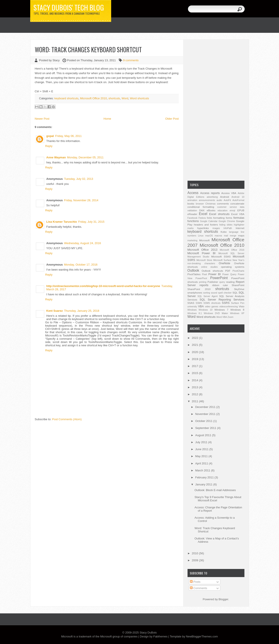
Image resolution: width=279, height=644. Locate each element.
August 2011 (204, 435)
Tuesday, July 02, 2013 (79, 179)
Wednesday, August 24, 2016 (83, 243)
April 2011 (202, 463)
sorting (207, 293)
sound (214, 293)
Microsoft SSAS (221, 256)
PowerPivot (201, 278)
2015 (196, 373)
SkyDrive (239, 289)
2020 (196, 352)
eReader (192, 214)
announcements (207, 200)
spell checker (225, 293)
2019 (196, 359)
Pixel (204, 274)
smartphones (195, 293)
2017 (196, 366)
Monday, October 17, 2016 (81, 265)
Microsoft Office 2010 (94, 98)
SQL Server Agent (208, 296)
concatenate (237, 204)
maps (241, 235)
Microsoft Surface (222, 260)
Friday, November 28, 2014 (81, 200)
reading (230, 282)
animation (192, 200)
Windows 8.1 (195, 313)
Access (193, 193)
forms (229, 218)
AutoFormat (238, 200)
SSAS (191, 303)
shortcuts (114, 98)
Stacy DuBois (148, 633)
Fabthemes (160, 636)
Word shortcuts (139, 98)
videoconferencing (228, 307)
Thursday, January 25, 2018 (82, 311)
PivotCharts (239, 271)
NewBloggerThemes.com (202, 636)
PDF (228, 271)
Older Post (172, 119)
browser (200, 204)
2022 (196, 338)
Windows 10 (206, 310)
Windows (192, 310)
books (191, 204)
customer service (227, 207)
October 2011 (204, 421)
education (223, 211)
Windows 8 (237, 310)
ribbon (216, 285)
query (222, 282)
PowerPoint (219, 278)
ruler (225, 285)
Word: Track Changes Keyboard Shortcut (88, 50)
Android (225, 197)
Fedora (202, 218)
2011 (196, 401)
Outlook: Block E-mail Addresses (215, 490)
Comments (198, 588)
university (192, 307)
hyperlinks (203, 228)
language (234, 232)
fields (209, 218)
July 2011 (202, 442)
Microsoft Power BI (202, 253)
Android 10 (238, 197)
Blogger (223, 599)
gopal (50, 136)
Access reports (210, 193)
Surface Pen (238, 303)
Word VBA (222, 317)
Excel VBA (238, 214)
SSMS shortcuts (212, 303)
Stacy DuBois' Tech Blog (69, 7)
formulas (239, 218)
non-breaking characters (201, 263)
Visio (241, 306)
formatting (219, 218)
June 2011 (202, 449)
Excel (203, 214)
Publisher (213, 282)
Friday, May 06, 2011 (68, 136)
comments (223, 204)
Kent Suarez (55, 311)
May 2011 (202, 456)
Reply (49, 146)
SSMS (199, 303)
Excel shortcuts (219, 214)
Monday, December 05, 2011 (85, 157)
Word (125, 98)
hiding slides (226, 225)
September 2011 (206, 428)
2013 (196, 387)
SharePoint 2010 (199, 289)
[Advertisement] (216, 110)
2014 (196, 380)
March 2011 (203, 470)
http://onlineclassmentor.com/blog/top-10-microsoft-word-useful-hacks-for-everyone (103, 286)
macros (218, 236)
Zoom (231, 317)
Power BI (214, 274)
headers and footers (206, 225)
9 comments (131, 60)
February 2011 (205, 477)
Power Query (229, 274)
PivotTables (194, 274)
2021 (196, 345)
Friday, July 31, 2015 (91, 222)
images (216, 228)
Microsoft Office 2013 (203, 250)
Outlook (193, 270)
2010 (196, 553)
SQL (235, 293)
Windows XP (237, 313)
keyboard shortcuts (67, 98)
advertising (212, 197)
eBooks (211, 210)
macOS (209, 236)
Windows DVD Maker (216, 313)
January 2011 (204, 484)
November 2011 (206, 414)
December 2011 (206, 407)
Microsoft (204, 240)
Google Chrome (227, 221)
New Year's (239, 260)
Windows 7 (221, 310)
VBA (201, 306)
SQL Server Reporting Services (222, 300)
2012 (196, 394)
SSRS (226, 303)
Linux (201, 236)
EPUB (241, 210)
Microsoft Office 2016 (232, 250)
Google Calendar (209, 221)
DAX (202, 210)
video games (212, 307)
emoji (232, 211)
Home (107, 119)
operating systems (233, 267)
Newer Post (42, 119)
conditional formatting (201, 207)
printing (203, 282)
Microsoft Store (204, 260)
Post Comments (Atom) (67, 419)
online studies (209, 267)
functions (193, 221)
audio (219, 200)
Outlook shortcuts (212, 271)
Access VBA (229, 193)
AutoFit (227, 200)
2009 (196, 560)
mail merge (230, 236)
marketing (193, 241)
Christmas (210, 204)
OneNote (225, 263)
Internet (240, 228)
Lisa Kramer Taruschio (62, 222)
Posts (195, 582)
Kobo (224, 232)
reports (204, 285)
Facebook (193, 218)
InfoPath (228, 228)
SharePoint (238, 285)
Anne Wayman (56, 157)
